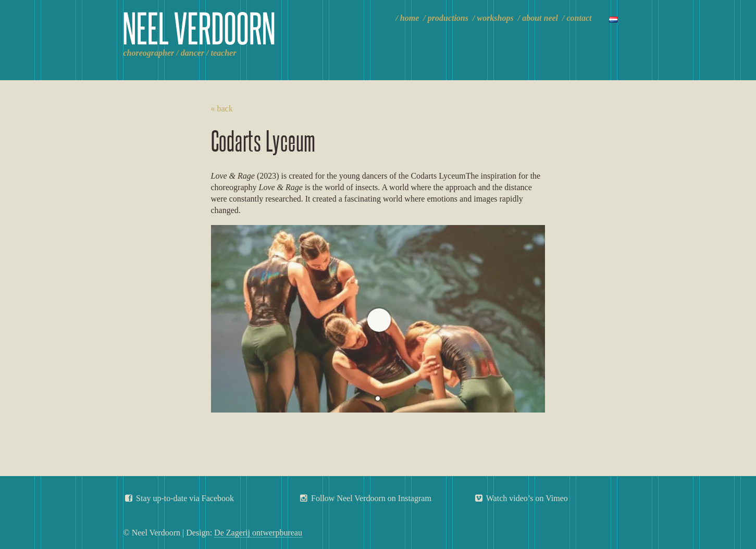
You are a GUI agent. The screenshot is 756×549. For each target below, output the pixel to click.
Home (410, 18)
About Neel (540, 18)
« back (222, 109)
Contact (579, 18)
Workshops (495, 18)
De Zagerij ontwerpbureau (258, 533)
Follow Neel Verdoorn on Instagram (365, 498)
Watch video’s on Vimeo (521, 498)
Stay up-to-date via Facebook (179, 498)
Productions (448, 18)
